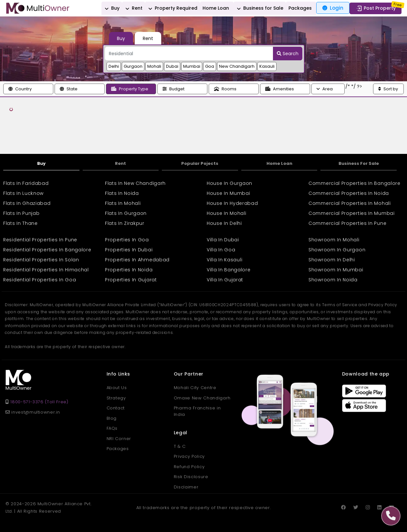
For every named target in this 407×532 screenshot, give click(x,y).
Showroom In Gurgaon (337, 250)
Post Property (376, 8)
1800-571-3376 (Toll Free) (39, 402)
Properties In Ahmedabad (137, 260)
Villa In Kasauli (224, 260)
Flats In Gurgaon (126, 213)
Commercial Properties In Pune (347, 223)
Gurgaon (133, 66)
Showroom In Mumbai (336, 270)
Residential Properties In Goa (40, 280)
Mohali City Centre (195, 388)
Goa (210, 66)
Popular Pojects (200, 163)
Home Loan (216, 8)
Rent (133, 8)
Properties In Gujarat (131, 280)
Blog (112, 418)
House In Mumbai (229, 193)
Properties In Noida (129, 270)
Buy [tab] (121, 38)
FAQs (112, 428)
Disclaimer (186, 487)
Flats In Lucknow (23, 193)
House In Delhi (224, 223)
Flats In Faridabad (26, 183)
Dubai (172, 66)
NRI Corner (119, 439)
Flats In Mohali (123, 203)
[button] (28, 89)
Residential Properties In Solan (41, 260)
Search (288, 54)
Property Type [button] (130, 89)
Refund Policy (189, 467)
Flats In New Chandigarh (135, 183)
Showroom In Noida (333, 280)
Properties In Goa (127, 240)
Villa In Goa (221, 250)
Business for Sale (259, 8)
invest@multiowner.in (33, 412)
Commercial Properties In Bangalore (355, 183)
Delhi (114, 66)
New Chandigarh (237, 66)
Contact (116, 408)
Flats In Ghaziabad (27, 203)
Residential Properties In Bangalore (47, 250)
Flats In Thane (21, 223)
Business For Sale (359, 163)
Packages (300, 8)
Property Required (172, 8)
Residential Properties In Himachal (46, 270)
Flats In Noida (122, 193)
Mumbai (192, 66)
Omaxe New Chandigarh (202, 398)
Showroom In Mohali (334, 240)
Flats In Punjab (21, 213)
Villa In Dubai (223, 240)
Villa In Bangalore (229, 270)
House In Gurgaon (230, 183)
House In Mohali (227, 213)
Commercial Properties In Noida (349, 193)
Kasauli (267, 66)
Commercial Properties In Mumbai (352, 213)
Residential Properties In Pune (40, 240)
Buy (111, 8)
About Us (117, 388)
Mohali (154, 66)
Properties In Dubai (129, 250)
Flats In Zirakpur (125, 223)
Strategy (116, 398)
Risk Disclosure (191, 477)
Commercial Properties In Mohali (350, 203)
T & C (180, 446)
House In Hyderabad (232, 203)
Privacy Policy (189, 456)
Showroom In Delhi (332, 260)
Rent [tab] (148, 38)
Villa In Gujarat (225, 280)
